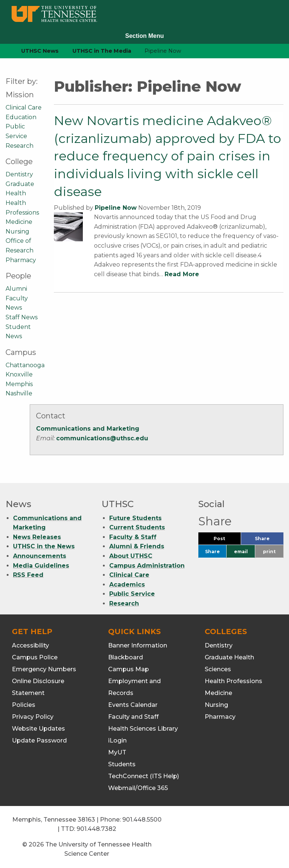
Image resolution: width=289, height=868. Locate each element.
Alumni (16, 289)
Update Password (39, 740)
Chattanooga (25, 365)
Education (21, 117)
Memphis (19, 384)
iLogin (117, 740)
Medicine (19, 222)
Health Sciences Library (143, 729)
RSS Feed (28, 575)
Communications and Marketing (88, 429)
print (269, 552)
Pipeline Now (116, 208)
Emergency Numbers (44, 669)
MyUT (117, 752)
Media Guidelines (41, 566)
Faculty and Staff (133, 717)
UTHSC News (40, 51)
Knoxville (19, 374)
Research (20, 146)
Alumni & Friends (137, 546)
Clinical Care (24, 107)
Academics (127, 585)
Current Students (137, 527)
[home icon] (4, 51)
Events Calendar (133, 705)
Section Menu (144, 36)
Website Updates (38, 729)
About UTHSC (131, 556)
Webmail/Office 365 (138, 788)
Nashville (19, 393)
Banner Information (138, 645)
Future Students (135, 518)
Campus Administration (147, 566)
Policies (24, 705)
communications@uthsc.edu (102, 438)
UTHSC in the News (44, 546)
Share (269, 540)
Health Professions (233, 681)
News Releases (37, 537)
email (241, 552)
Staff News (22, 317)
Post (227, 540)
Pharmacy (21, 260)
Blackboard (126, 657)
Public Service (132, 594)
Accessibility (30, 645)
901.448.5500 (142, 820)
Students (122, 764)
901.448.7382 (96, 829)
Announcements (40, 556)
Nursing (17, 231)
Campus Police (35, 657)
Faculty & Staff (133, 537)
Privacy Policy (33, 717)
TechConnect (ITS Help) (144, 776)
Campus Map (129, 669)
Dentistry (19, 174)
